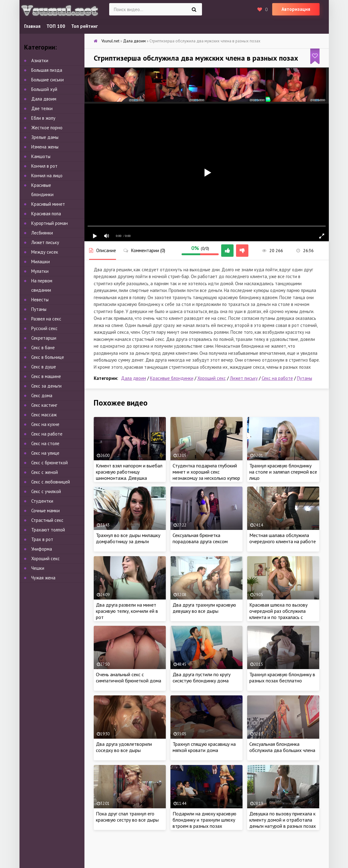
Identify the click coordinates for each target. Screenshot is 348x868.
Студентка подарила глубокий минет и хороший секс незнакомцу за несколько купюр (206, 472)
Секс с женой (45, 472)
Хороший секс (212, 378)
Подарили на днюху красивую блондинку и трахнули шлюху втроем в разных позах (204, 820)
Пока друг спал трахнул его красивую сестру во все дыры (127, 817)
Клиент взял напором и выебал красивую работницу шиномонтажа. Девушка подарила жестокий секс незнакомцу (129, 478)
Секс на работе (277, 378)
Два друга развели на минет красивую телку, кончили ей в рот (127, 611)
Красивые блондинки (172, 378)
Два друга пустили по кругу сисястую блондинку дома (202, 677)
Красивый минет (48, 204)
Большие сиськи (47, 80)
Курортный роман (49, 223)
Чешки (38, 568)
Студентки (42, 501)
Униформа (42, 549)
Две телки (42, 108)
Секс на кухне (45, 424)
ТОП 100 (56, 26)
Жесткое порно (47, 128)
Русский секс (44, 328)
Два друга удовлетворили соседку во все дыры (124, 747)
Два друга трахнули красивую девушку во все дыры (204, 608)
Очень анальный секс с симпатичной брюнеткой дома (129, 677)
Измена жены (45, 147)
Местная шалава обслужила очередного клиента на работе (283, 538)
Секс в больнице (48, 357)
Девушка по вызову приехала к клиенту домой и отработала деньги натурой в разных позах (283, 820)
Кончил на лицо (47, 176)
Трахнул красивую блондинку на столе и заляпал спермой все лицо (283, 472)
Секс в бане (43, 348)
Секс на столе (45, 443)
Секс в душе (44, 367)
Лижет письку (244, 378)
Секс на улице (45, 453)
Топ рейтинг (84, 26)
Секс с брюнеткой (49, 463)
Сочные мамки (45, 511)
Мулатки (40, 271)
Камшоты (41, 156)
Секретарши (44, 338)
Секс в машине (46, 376)
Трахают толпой (48, 530)
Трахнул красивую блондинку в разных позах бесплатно (282, 677)
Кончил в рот (44, 166)
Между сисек (45, 252)
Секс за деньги (46, 386)
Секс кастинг (44, 405)
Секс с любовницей (51, 482)
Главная (32, 26)
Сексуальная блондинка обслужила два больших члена (282, 747)
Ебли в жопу (43, 118)
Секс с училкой (46, 491)
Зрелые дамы (45, 137)
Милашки (41, 262)
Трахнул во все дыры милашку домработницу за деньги (128, 538)
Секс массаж (44, 415)
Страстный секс (47, 520)
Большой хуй (44, 89)
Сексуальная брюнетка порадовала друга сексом (200, 538)
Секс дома (42, 395)
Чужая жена (43, 578)
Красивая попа (46, 214)
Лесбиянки (42, 233)
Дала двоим (133, 378)
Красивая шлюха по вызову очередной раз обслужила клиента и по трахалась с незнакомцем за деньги (278, 614)
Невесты (40, 300)
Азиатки (40, 60)
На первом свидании (42, 285)
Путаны (305, 378)
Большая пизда (47, 70)
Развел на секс (46, 319)
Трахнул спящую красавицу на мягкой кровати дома (204, 747)
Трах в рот (42, 539)
